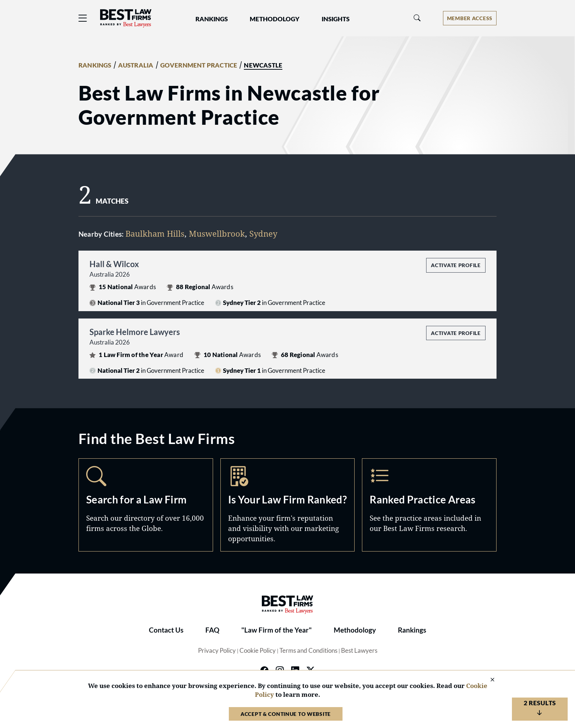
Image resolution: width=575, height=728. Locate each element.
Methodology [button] (275, 19)
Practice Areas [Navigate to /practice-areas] (429, 505)
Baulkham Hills (155, 233)
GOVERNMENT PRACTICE (199, 65)
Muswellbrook (217, 233)
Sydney (263, 233)
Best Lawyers (359, 651)
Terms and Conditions (308, 651)
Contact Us (166, 630)
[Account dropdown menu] (470, 18)
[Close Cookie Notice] (488, 680)
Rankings (412, 630)
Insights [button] (336, 19)
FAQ (212, 630)
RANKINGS (95, 65)
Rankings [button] (212, 19)
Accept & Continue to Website (286, 714)
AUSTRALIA (136, 65)
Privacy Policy (217, 651)
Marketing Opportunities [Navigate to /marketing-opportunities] (288, 505)
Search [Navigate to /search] (146, 505)
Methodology (355, 630)
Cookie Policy (258, 651)
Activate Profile (456, 265)
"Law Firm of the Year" (276, 630)
